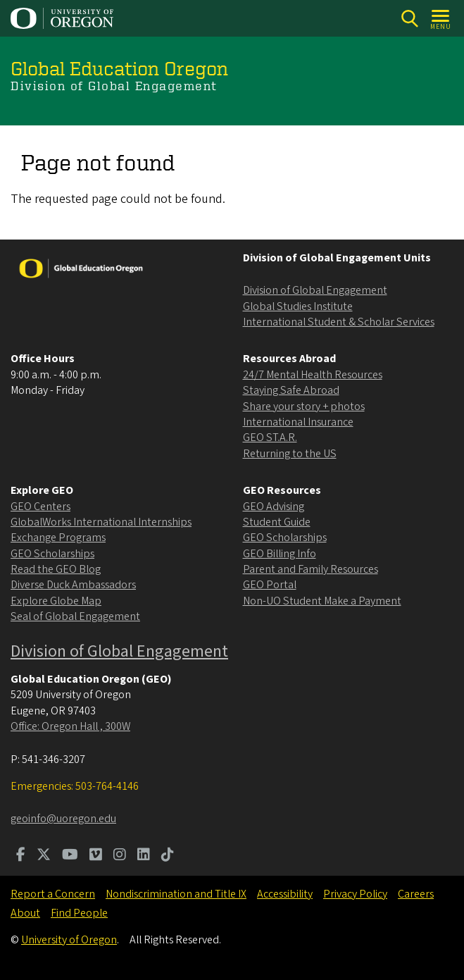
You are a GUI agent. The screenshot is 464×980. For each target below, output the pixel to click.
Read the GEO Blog (56, 569)
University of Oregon (69, 940)
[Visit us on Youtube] (70, 856)
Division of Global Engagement (315, 290)
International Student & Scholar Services (339, 322)
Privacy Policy (355, 894)
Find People (79, 913)
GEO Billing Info (280, 554)
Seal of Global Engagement (75, 616)
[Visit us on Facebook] (21, 856)
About (25, 913)
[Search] (409, 19)
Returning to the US (290, 454)
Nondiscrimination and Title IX (176, 894)
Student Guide (277, 522)
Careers (416, 894)
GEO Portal (270, 585)
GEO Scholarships (52, 554)
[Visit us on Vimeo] (96, 856)
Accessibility (285, 894)
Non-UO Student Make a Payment (322, 601)
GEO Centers (40, 507)
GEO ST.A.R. (270, 438)
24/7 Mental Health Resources (313, 375)
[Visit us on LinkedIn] (144, 856)
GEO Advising (274, 507)
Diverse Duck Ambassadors (73, 585)
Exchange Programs (58, 538)
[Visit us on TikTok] (168, 856)
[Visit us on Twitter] (44, 856)
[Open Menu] (441, 19)
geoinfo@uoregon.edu (63, 819)
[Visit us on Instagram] (120, 856)
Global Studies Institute (298, 306)
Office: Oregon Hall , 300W (70, 726)
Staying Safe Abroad (291, 390)
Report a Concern (53, 894)
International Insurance (298, 422)
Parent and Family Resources (311, 569)
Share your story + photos (304, 407)
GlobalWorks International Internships (101, 522)
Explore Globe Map (56, 601)
